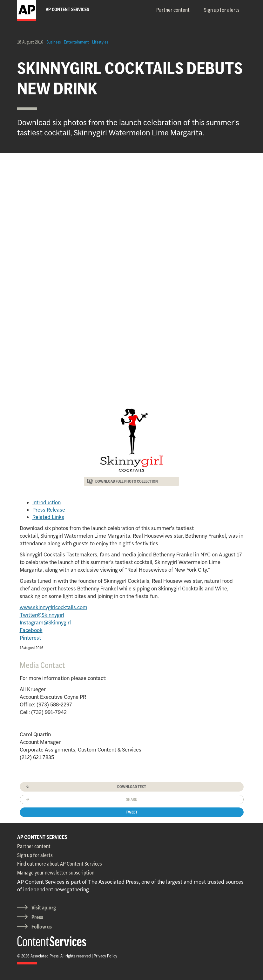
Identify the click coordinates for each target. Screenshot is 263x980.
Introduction (47, 502)
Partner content (173, 10)
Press (37, 917)
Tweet (132, 812)
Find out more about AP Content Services (60, 864)
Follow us (42, 927)
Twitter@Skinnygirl (42, 615)
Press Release (49, 510)
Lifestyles (100, 42)
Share (131, 799)
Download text (132, 787)
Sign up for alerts (222, 10)
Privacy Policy (105, 956)
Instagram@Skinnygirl (46, 623)
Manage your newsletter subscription (56, 873)
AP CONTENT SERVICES (42, 837)
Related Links (48, 517)
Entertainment (76, 42)
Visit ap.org (44, 908)
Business (54, 42)
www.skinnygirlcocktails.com (54, 607)
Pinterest (30, 638)
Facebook (31, 630)
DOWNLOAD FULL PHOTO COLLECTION (127, 481)
